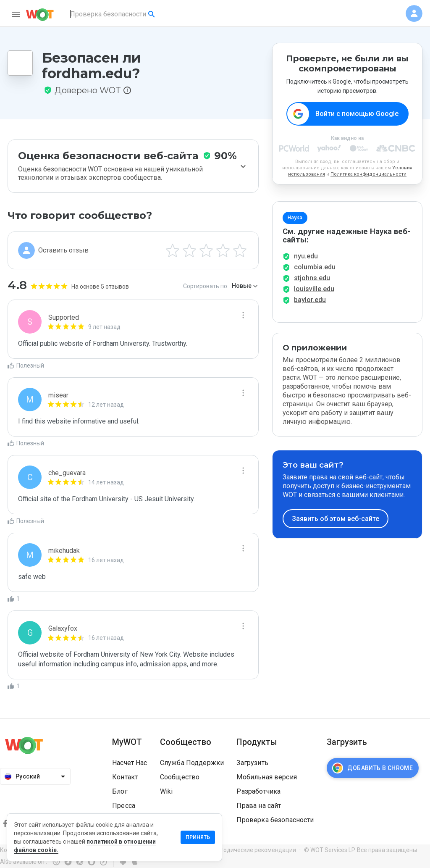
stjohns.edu (312, 278)
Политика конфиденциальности (368, 174)
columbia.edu (315, 267)
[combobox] (113, 14)
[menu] (16, 14)
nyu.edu (306, 256)
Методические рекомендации (254, 850)
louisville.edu (314, 289)
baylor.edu (310, 300)
